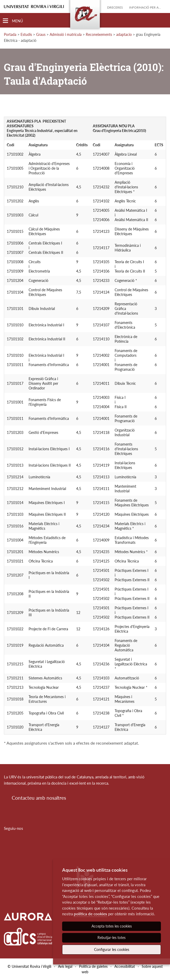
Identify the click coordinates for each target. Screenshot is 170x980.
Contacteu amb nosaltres (39, 798)
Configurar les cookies (112, 949)
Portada (10, 34)
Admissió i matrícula (66, 34)
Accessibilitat (125, 966)
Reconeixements (99, 34)
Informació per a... (145, 7)
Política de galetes (93, 966)
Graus (41, 34)
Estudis (26, 34)
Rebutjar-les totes (112, 938)
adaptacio (124, 34)
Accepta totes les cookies (112, 926)
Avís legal (65, 966)
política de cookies (90, 914)
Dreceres (115, 7)
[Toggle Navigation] (13, 21)
